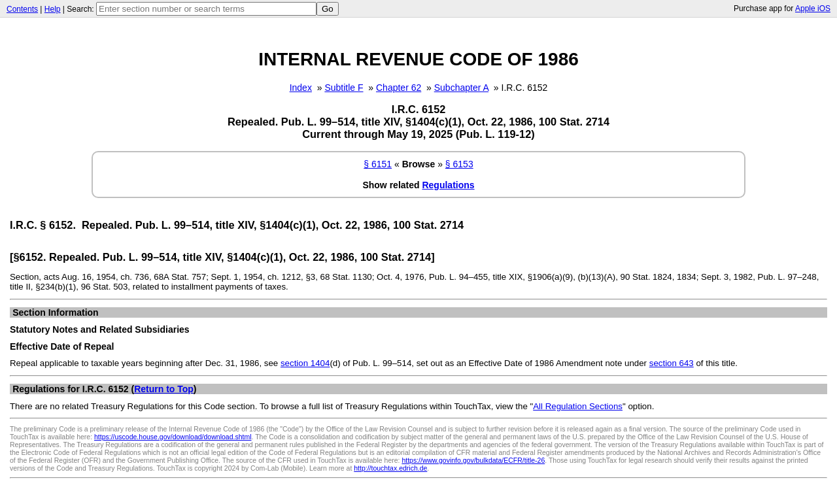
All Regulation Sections (578, 406)
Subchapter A (461, 88)
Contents (22, 9)
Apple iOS (813, 8)
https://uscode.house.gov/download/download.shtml (173, 437)
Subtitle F (344, 88)
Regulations (448, 185)
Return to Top (164, 389)
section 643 (672, 363)
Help (53, 9)
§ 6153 (459, 164)
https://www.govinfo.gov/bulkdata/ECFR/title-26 (473, 460)
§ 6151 (378, 164)
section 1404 (305, 363)
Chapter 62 (399, 88)
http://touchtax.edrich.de (390, 468)
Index (301, 88)
